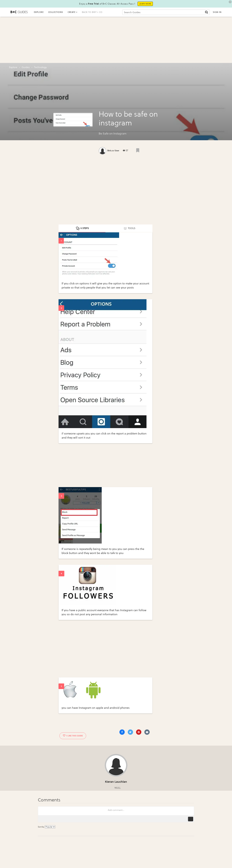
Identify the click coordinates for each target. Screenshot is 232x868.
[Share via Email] (147, 732)
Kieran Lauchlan (116, 782)
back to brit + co (92, 12)
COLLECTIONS (56, 12)
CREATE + (72, 12)
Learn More (145, 4)
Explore (13, 67)
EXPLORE (39, 12)
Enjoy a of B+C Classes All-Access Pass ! (107, 4)
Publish (191, 819)
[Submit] (206, 12)
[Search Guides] (166, 12)
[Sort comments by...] (50, 827)
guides (26, 67)
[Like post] (138, 150)
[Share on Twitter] (130, 732)
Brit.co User (113, 151)
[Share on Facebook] (122, 732)
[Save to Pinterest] (139, 732)
